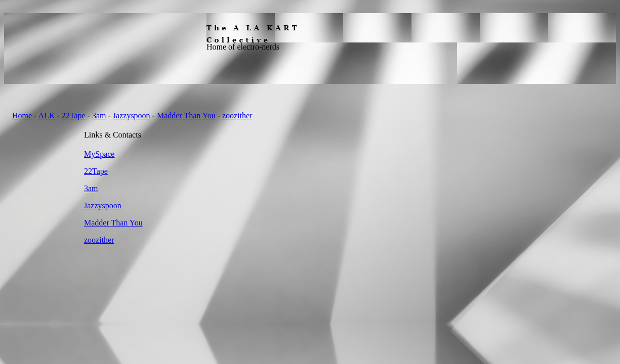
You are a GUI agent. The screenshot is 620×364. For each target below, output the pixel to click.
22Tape (74, 116)
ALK (47, 116)
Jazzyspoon (132, 116)
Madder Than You (186, 116)
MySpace (99, 154)
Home (22, 116)
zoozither (237, 116)
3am (99, 116)
